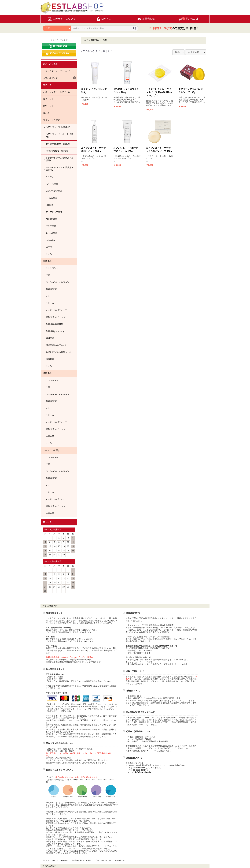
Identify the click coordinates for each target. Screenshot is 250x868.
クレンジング (52, 268)
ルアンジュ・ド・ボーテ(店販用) (60, 135)
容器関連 (50, 338)
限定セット (48, 106)
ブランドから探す (51, 120)
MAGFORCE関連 (54, 191)
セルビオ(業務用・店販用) (58, 144)
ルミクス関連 (52, 184)
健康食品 (50, 436)
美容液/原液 (51, 289)
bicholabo (50, 240)
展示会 (46, 113)
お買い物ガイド (50, 78)
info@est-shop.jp (143, 772)
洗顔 (48, 275)
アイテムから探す (51, 450)
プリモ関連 (51, 226)
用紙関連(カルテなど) (56, 345)
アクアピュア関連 (54, 212)
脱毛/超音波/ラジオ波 (56, 317)
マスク (49, 296)
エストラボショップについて (57, 71)
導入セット (48, 99)
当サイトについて (49, 860)
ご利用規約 (63, 860)
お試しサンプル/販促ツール (59, 352)
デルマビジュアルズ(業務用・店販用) (60, 169)
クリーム (50, 303)
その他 (49, 254)
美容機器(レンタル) (55, 331)
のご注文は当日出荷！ (174, 28)
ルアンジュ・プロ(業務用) (58, 127)
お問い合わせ (120, 860)
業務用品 (47, 261)
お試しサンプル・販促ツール (57, 92)
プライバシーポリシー (103, 860)
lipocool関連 (51, 233)
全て (86, 40)
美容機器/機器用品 (54, 324)
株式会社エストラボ (134, 763)
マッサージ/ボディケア (56, 310)
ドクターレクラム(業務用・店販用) (60, 159)
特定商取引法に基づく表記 (81, 860)
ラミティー (51, 177)
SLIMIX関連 (51, 219)
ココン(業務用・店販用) (57, 151)
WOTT (49, 247)
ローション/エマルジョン (57, 282)
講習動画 (50, 359)
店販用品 (47, 373)
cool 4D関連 (51, 198)
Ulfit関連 (50, 205)
